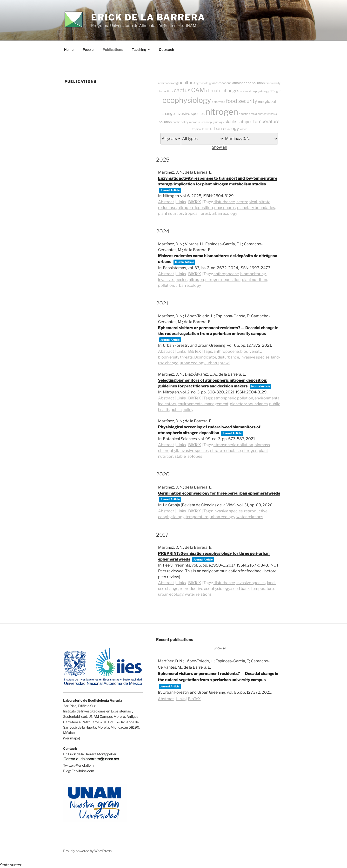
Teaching (141, 49)
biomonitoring (253, 274)
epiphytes (218, 102)
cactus (182, 90)
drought (275, 91)
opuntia (244, 114)
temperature (266, 121)
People (88, 49)
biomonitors (165, 91)
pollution (165, 122)
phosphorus (225, 208)
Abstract (166, 202)
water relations (250, 517)
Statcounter (11, 865)
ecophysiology (187, 100)
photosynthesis (267, 114)
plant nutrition (171, 213)
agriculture (184, 82)
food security (241, 101)
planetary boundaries (256, 208)
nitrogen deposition (195, 208)
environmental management (203, 404)
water (243, 129)
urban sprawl (218, 363)
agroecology (204, 83)
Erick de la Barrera (148, 17)
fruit (261, 102)
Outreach (166, 49)
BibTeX (195, 202)
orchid (253, 114)
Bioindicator (205, 357)
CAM (198, 90)
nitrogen (222, 112)
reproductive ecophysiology (207, 122)
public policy (180, 122)
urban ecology (225, 128)
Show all (219, 147)
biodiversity (273, 83)
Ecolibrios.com (83, 771)
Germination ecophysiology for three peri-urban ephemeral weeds (219, 493)
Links (181, 202)
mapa (75, 738)
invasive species (190, 114)
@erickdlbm (85, 765)
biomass (262, 445)
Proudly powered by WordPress (87, 851)
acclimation (165, 83)
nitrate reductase (225, 451)
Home (69, 49)
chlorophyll (168, 451)
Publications (113, 49)
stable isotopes (239, 122)
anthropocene (222, 83)
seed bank (240, 589)
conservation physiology (254, 91)
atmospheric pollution (249, 83)
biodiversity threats (175, 357)
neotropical (247, 202)
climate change (222, 91)
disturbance (224, 202)
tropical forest (201, 129)
